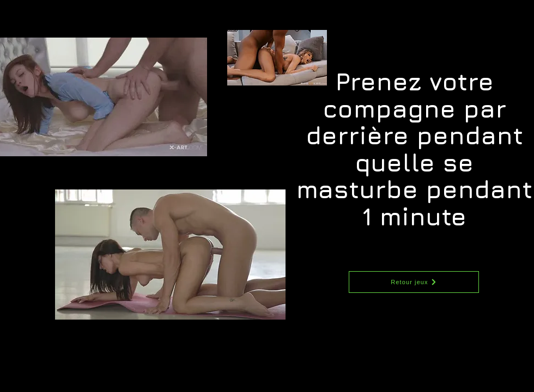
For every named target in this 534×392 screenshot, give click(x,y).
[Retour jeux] (414, 282)
